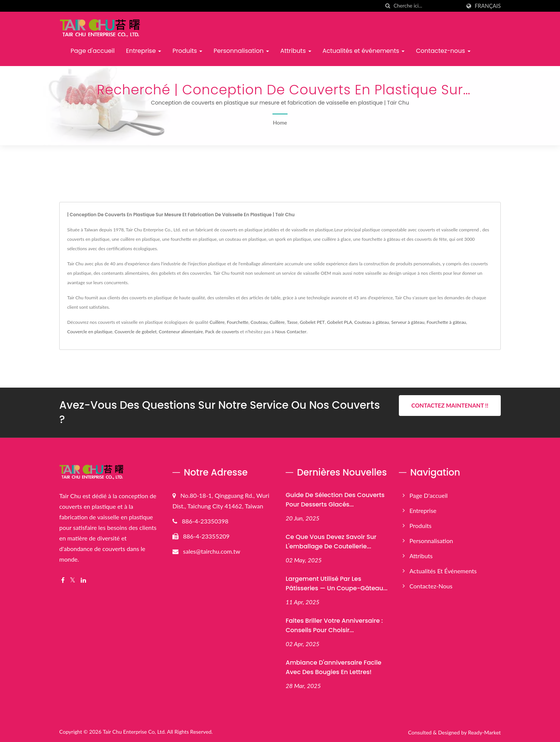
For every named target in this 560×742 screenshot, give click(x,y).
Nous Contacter (291, 332)
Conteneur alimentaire (181, 332)
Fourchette (238, 322)
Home (280, 122)
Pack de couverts (222, 332)
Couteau (259, 322)
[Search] (427, 6)
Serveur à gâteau (408, 322)
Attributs (296, 51)
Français (488, 6)
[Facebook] (63, 580)
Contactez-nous (443, 51)
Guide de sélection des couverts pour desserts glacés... (335, 500)
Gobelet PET (312, 322)
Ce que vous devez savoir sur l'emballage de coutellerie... (331, 542)
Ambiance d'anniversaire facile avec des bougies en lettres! (334, 667)
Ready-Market (484, 732)
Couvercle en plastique (90, 332)
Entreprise (144, 51)
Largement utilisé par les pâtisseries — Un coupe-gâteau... (337, 583)
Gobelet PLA (340, 322)
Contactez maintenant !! (450, 405)
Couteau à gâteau (372, 322)
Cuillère (217, 322)
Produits (187, 51)
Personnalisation (241, 51)
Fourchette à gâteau (446, 322)
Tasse (292, 322)
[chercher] (388, 6)
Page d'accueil (93, 51)
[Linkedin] (83, 580)
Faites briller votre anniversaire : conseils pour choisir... (334, 625)
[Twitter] (73, 580)
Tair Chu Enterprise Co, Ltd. (134, 732)
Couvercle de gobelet (136, 332)
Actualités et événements (364, 51)
